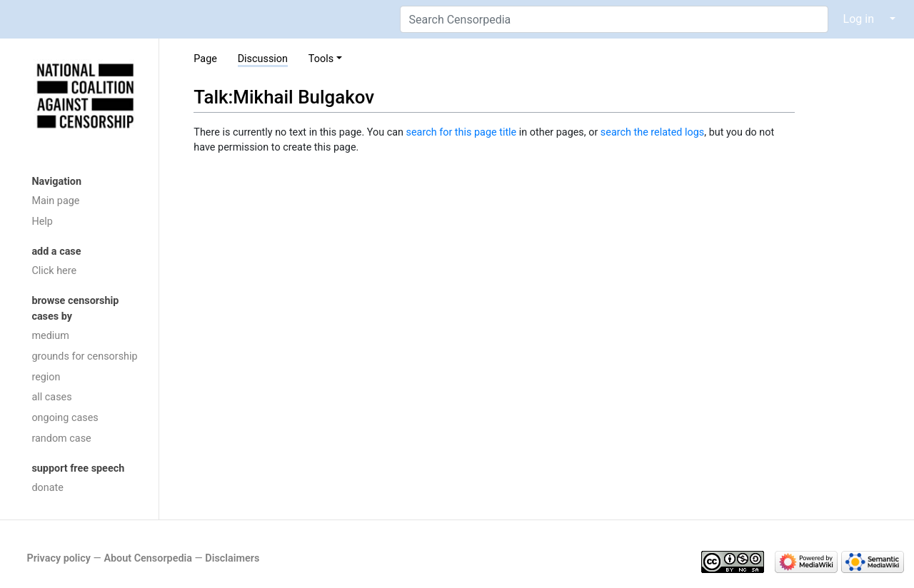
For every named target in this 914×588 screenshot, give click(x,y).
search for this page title (462, 132)
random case (61, 439)
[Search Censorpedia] (614, 19)
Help (42, 222)
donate (47, 488)
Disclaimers (232, 558)
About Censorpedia (148, 558)
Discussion (263, 59)
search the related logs (652, 132)
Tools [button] (321, 59)
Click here (54, 271)
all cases (51, 397)
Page (205, 59)
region (46, 377)
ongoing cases (65, 418)
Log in (859, 19)
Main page (55, 201)
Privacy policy (59, 558)
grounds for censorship (84, 356)
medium (50, 336)
